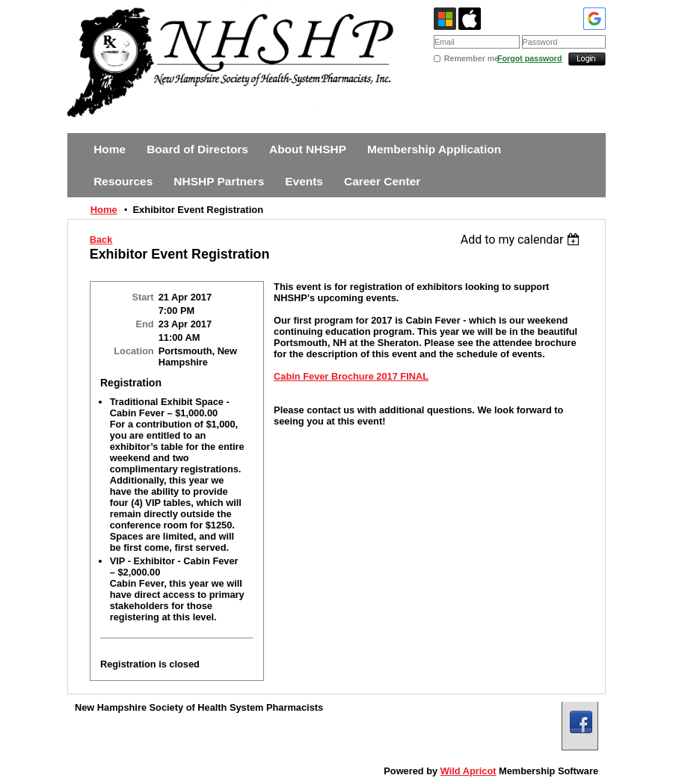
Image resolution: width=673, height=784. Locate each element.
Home (104, 210)
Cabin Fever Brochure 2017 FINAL (351, 376)
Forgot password (529, 58)
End (144, 324)
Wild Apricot (468, 771)
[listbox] (522, 240)
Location (133, 351)
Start (142, 297)
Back (101, 240)
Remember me (471, 58)
